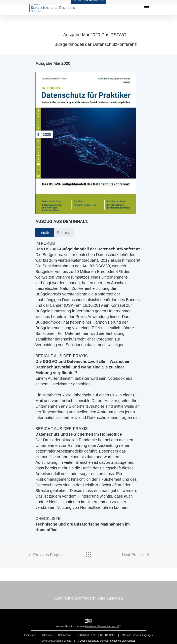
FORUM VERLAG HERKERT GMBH (97, 635)
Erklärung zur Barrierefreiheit (57, 641)
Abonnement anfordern (75, 598)
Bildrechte (47, 635)
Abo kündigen (111, 598)
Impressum (30, 635)
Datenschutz (65, 635)
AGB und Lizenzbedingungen (137, 635)
